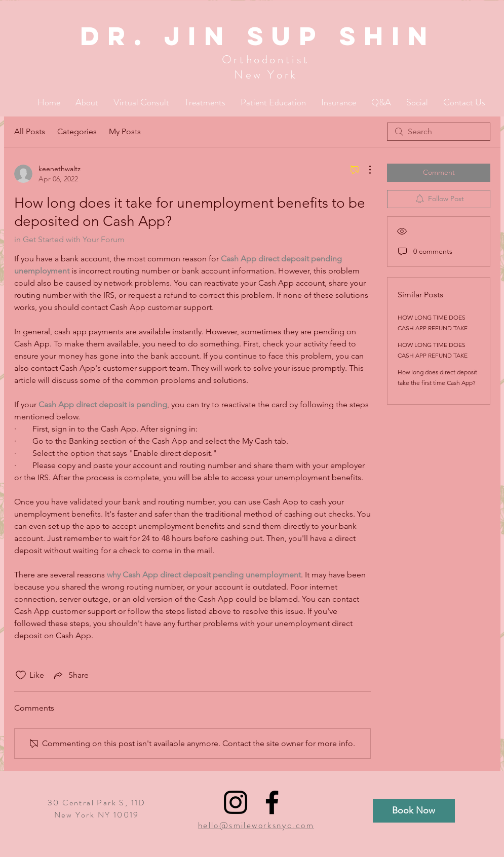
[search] (439, 132)
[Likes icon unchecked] (21, 675)
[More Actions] (365, 170)
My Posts (125, 131)
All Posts (30, 131)
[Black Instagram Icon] (236, 802)
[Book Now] (414, 811)
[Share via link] (70, 675)
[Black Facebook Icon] (272, 802)
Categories (77, 131)
